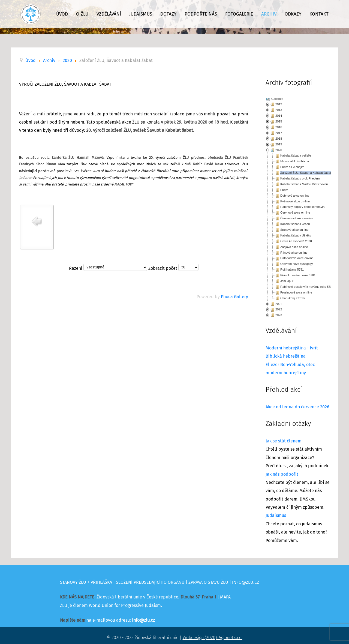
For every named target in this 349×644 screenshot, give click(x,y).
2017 (279, 133)
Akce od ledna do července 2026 (297, 407)
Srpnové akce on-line (294, 230)
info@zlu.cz (143, 620)
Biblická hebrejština (286, 356)
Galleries (277, 99)
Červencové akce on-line (297, 218)
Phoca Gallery (234, 297)
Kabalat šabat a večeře (296, 155)
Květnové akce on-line (295, 201)
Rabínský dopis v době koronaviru (303, 207)
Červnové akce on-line (295, 212)
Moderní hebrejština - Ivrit (292, 348)
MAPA (225, 597)
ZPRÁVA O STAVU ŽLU (208, 582)
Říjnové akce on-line (294, 253)
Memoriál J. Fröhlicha (295, 161)
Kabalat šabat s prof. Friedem (300, 178)
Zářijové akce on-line (294, 247)
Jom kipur (287, 281)
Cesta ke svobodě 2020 (296, 241)
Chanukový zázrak (293, 298)
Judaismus (276, 516)
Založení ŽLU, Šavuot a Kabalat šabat (306, 173)
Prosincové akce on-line (296, 292)
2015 (279, 121)
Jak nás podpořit (282, 474)
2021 (279, 304)
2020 (279, 150)
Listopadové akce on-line (297, 258)
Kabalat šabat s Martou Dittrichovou (304, 184)
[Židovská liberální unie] (31, 14)
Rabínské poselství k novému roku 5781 (307, 287)
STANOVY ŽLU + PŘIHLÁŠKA (86, 582)
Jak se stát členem (284, 441)
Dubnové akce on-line (295, 196)
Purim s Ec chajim (292, 167)
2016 (279, 127)
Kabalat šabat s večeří (295, 224)
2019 (279, 144)
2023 (279, 315)
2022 (279, 309)
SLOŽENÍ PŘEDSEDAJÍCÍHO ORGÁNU (150, 582)
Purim (284, 190)
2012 (279, 104)
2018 (279, 139)
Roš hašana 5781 (292, 269)
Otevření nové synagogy (297, 264)
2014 (279, 116)
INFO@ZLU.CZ (246, 582)
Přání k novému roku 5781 (298, 275)
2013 (279, 110)
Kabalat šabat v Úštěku (296, 235)
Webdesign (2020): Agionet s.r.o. (213, 638)
